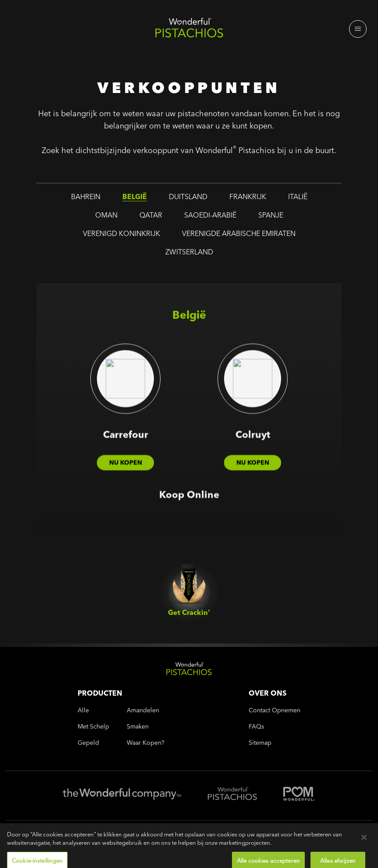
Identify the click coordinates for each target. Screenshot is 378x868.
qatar (151, 218)
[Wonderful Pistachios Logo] (189, 30)
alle (83, 710)
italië (298, 199)
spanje (271, 218)
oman (106, 218)
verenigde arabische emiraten (239, 236)
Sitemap (260, 743)
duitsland (188, 199)
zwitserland (189, 254)
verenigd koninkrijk (121, 236)
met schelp (93, 727)
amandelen (143, 710)
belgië (135, 199)
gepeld (88, 743)
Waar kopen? (146, 743)
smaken (138, 727)
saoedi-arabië (210, 218)
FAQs (256, 727)
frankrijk (248, 199)
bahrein (86, 199)
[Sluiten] (364, 848)
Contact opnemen (275, 710)
